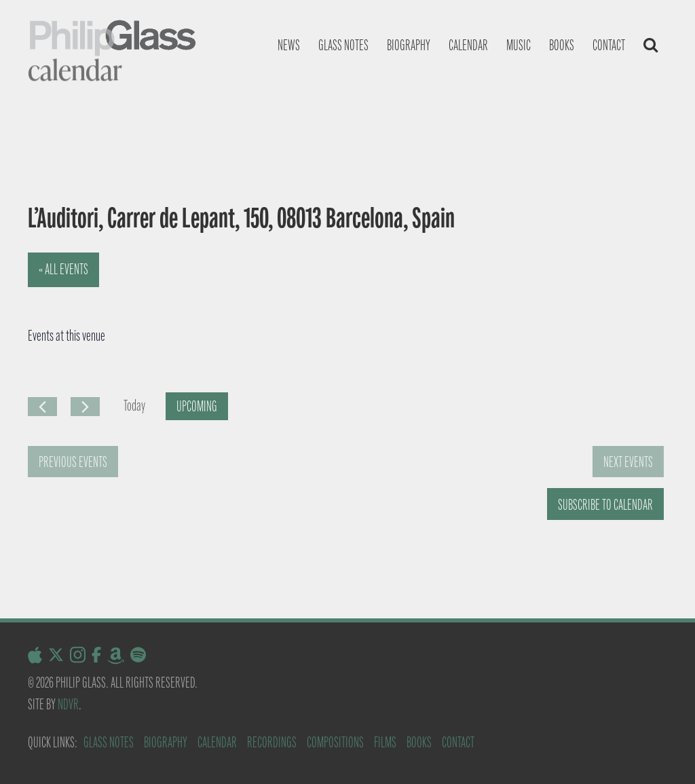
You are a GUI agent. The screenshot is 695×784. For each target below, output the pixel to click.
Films (385, 742)
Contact (609, 45)
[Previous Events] (42, 407)
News (289, 45)
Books (562, 45)
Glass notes (343, 45)
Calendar (468, 45)
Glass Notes (109, 742)
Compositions (335, 742)
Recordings (272, 742)
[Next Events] (85, 407)
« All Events (63, 269)
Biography (409, 45)
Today (134, 406)
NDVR (68, 704)
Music (519, 45)
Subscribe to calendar (605, 505)
